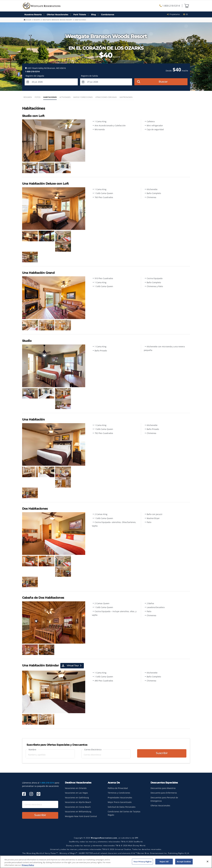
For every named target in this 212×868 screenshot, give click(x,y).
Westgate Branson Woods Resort (58, 20)
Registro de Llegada (35, 76)
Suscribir (162, 754)
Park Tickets (80, 15)
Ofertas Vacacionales (57, 15)
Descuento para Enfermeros (164, 793)
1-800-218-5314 (170, 6)
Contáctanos (108, 15)
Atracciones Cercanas (106, 97)
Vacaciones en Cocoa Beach (78, 807)
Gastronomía (126, 97)
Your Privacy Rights (142, 861)
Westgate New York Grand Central (81, 816)
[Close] (208, 861)
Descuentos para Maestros (163, 788)
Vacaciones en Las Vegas (76, 793)
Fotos (38, 97)
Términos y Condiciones (119, 793)
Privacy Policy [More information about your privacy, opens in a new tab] (28, 865)
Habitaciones (50, 97)
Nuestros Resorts (33, 15)
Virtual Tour (72, 666)
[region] (106, 862)
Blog (93, 15)
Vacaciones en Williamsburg (78, 812)
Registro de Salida (89, 76)
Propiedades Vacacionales (120, 798)
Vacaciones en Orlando (76, 788)
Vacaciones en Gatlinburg (77, 798)
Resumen (28, 97)
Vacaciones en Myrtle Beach (78, 802)
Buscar (152, 82)
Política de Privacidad (118, 788)
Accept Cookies (184, 861)
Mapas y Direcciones (83, 97)
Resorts (37, 20)
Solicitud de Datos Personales (122, 807)
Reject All (164, 861)
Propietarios (174, 14)
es (185, 14)
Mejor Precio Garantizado (120, 802)
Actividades (65, 97)
